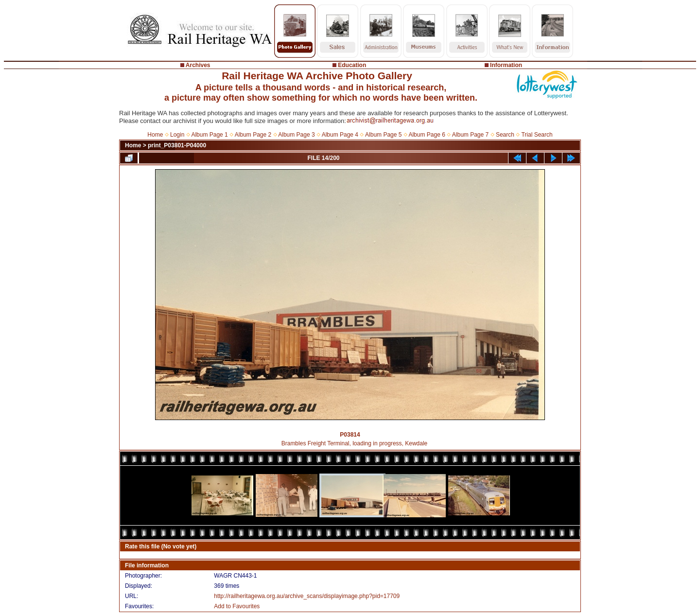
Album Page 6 (427, 135)
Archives (198, 65)
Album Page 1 (209, 135)
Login (177, 135)
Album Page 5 (383, 135)
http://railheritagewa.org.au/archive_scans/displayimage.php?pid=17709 (307, 596)
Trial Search (537, 135)
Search (505, 135)
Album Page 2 (253, 135)
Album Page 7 (470, 135)
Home (155, 135)
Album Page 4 (340, 135)
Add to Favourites (237, 606)
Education (352, 65)
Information (506, 65)
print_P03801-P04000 (177, 145)
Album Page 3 (296, 135)
